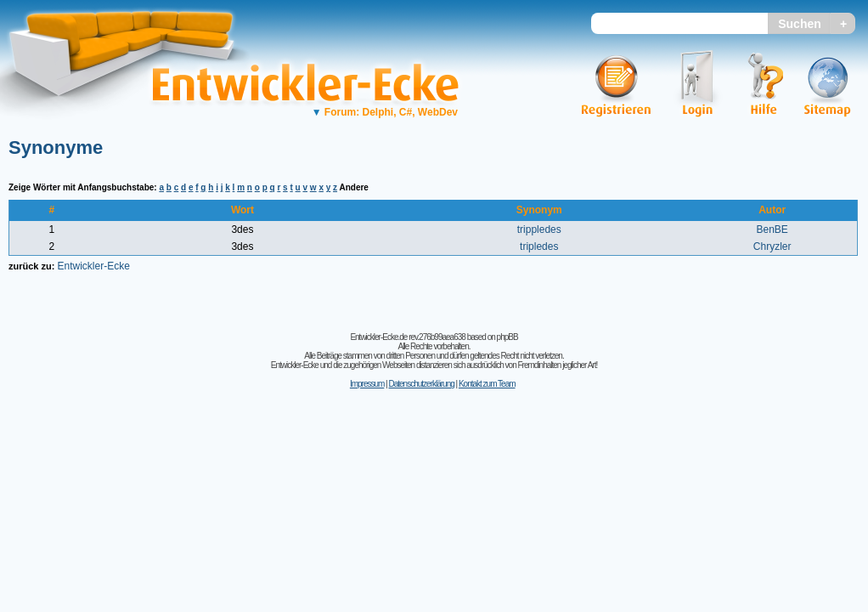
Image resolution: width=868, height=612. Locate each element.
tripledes (539, 246)
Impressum (367, 384)
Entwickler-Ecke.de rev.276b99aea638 (407, 337)
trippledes (539, 229)
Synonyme (56, 147)
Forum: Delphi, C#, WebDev (385, 112)
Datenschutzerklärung (421, 384)
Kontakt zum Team (487, 384)
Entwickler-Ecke (93, 266)
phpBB (507, 337)
